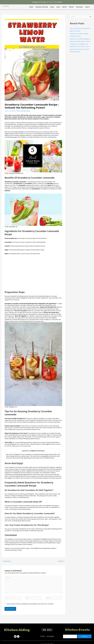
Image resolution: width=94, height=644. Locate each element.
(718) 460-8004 (58, 2)
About (87, 7)
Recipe (64, 7)
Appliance (79, 7)
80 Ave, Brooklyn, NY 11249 (42, 2)
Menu (52, 7)
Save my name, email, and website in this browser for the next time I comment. (30, 604)
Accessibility (50, 636)
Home (31, 7)
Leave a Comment (10, 111)
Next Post (62, 561)
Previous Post (6, 561)
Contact (43, 636)
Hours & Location (42, 7)
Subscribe (84, 637)
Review (71, 7)
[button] (88, 7)
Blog (58, 7)
